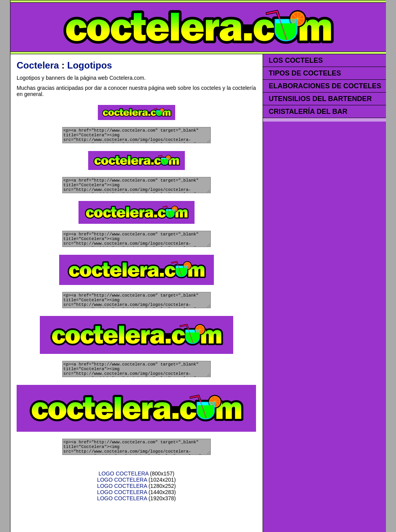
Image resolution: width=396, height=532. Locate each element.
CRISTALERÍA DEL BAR (308, 112)
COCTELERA (198, 27)
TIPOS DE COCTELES (305, 73)
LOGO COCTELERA (124, 494)
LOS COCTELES (296, 60)
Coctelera (38, 65)
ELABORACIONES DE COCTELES (325, 86)
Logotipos (90, 65)
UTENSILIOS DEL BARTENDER (320, 99)
